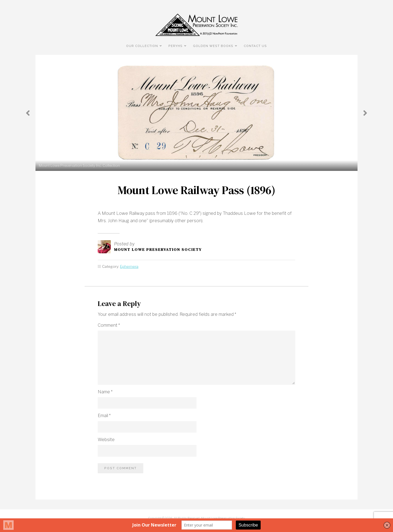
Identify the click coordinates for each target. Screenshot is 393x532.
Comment (109, 325)
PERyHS (175, 46)
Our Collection (142, 46)
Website (106, 440)
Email (104, 416)
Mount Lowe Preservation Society (158, 249)
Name (105, 392)
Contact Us (255, 46)
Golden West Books (213, 46)
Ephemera (129, 266)
